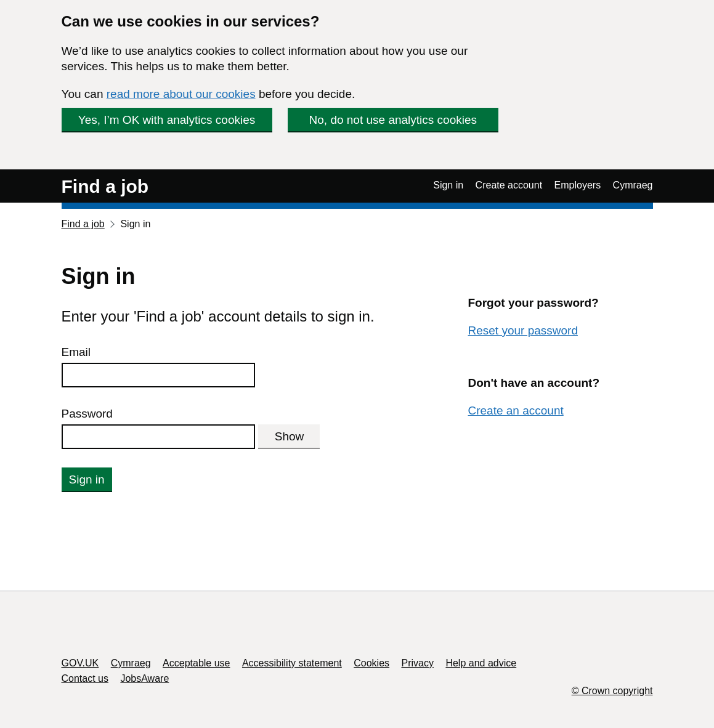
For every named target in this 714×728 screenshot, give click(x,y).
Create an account (515, 411)
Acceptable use (196, 663)
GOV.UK (80, 663)
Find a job (105, 186)
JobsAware (144, 678)
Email (76, 352)
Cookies (371, 663)
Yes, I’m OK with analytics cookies (167, 120)
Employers (578, 185)
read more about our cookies (181, 94)
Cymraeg (633, 185)
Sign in (448, 185)
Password (87, 414)
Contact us (85, 678)
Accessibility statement (292, 663)
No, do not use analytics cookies (393, 120)
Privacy (418, 663)
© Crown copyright (612, 691)
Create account (509, 185)
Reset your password (522, 330)
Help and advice (481, 663)
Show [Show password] (290, 436)
